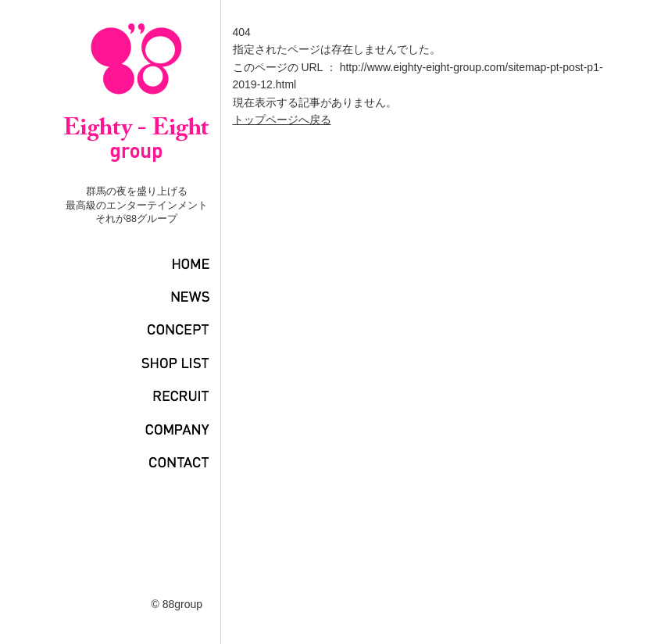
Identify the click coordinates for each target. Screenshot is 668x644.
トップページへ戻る (282, 120)
